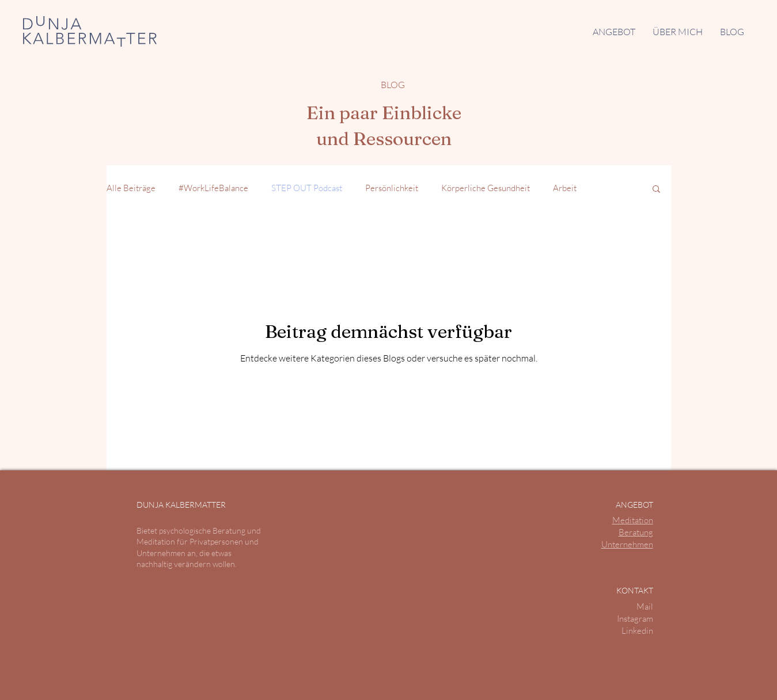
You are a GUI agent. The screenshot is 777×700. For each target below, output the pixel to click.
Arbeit (565, 188)
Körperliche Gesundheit (486, 188)
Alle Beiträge (131, 188)
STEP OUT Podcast (307, 188)
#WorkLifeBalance (213, 188)
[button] (614, 31)
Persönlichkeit (392, 188)
